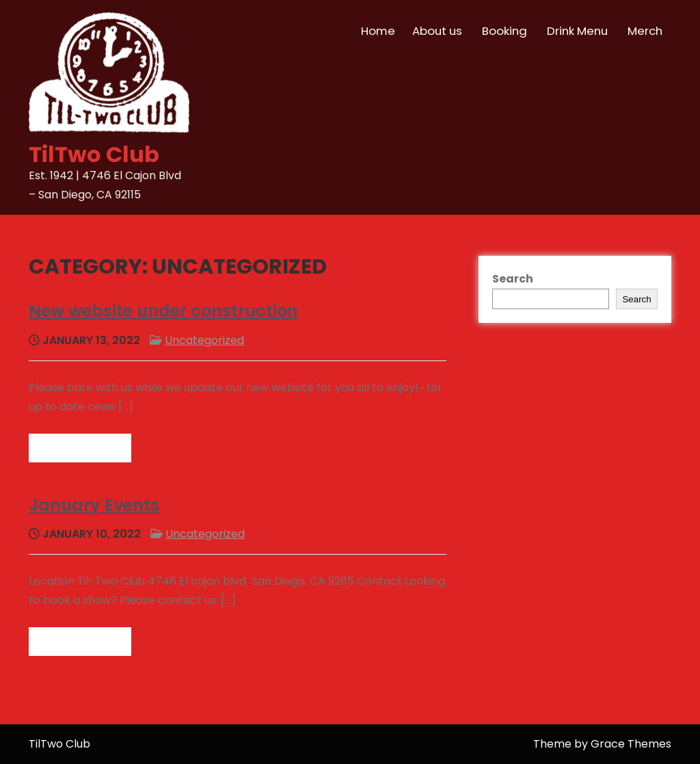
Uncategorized (204, 340)
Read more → (80, 448)
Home (378, 31)
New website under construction (163, 311)
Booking (504, 31)
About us (437, 31)
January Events (94, 505)
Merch (645, 31)
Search (513, 279)
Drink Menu (577, 31)
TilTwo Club (94, 154)
